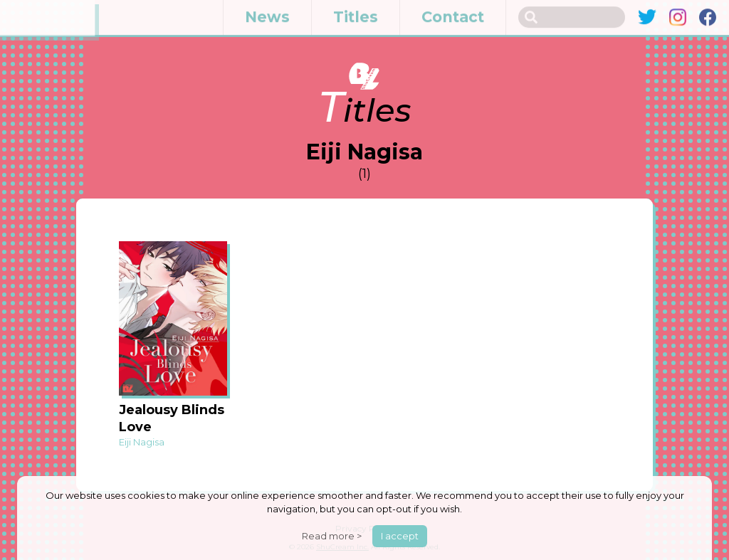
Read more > (332, 536)
